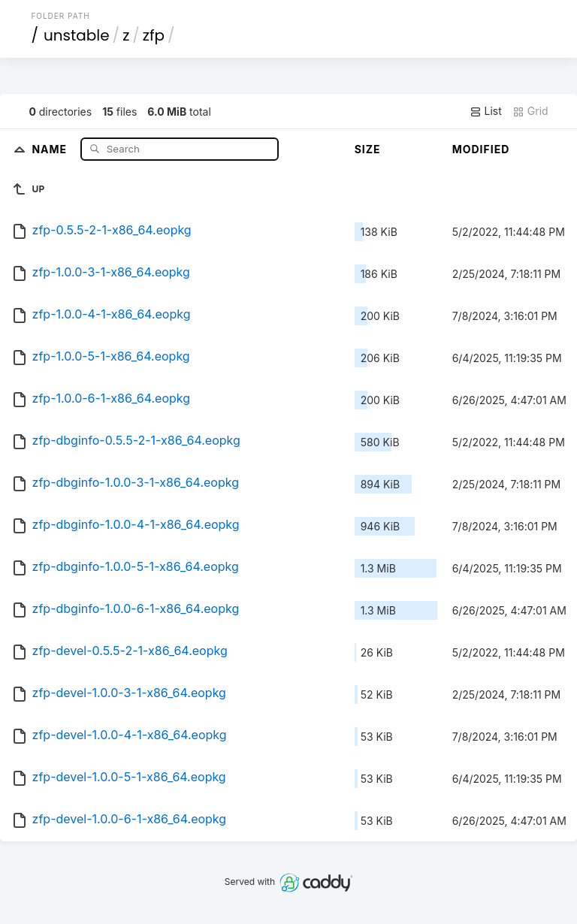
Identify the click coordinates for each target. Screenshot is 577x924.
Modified (481, 149)
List (486, 111)
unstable (77, 35)
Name (51, 148)
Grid (530, 111)
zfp (154, 35)
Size (368, 149)
